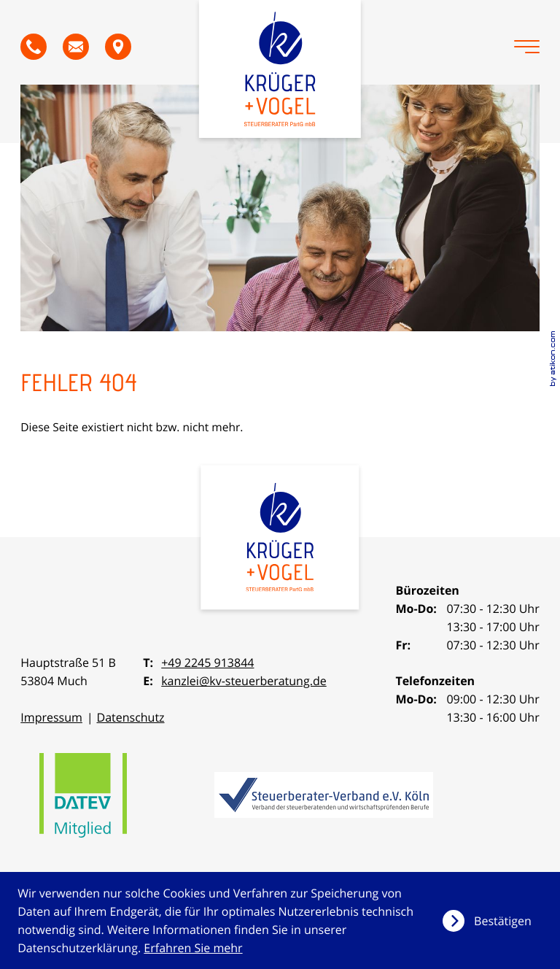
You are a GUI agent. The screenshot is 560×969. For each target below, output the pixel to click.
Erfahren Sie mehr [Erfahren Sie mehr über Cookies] (193, 948)
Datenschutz (130, 717)
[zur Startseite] (280, 69)
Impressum (51, 717)
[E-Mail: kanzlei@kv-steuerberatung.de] (76, 47)
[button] (34, 47)
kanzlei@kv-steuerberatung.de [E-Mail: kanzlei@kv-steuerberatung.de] (244, 681)
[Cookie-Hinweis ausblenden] (493, 921)
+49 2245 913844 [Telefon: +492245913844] (207, 663)
